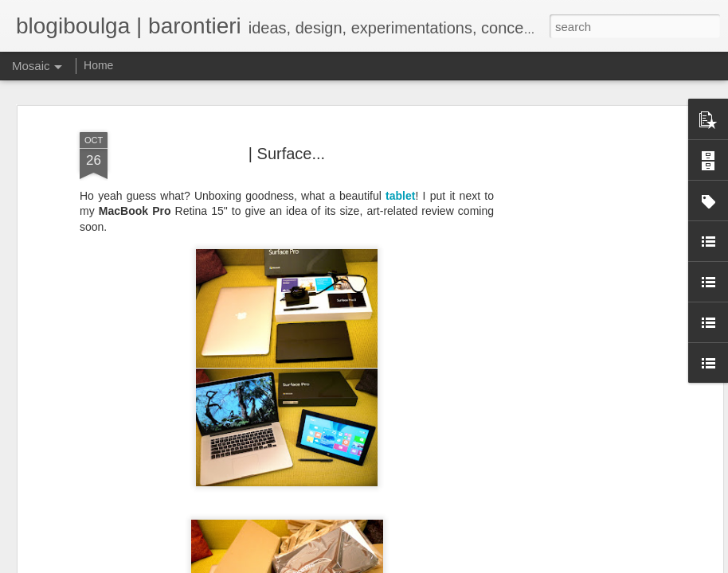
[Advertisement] (581, 305)
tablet (400, 126)
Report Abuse (654, 564)
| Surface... (287, 84)
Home (98, 65)
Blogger (607, 564)
